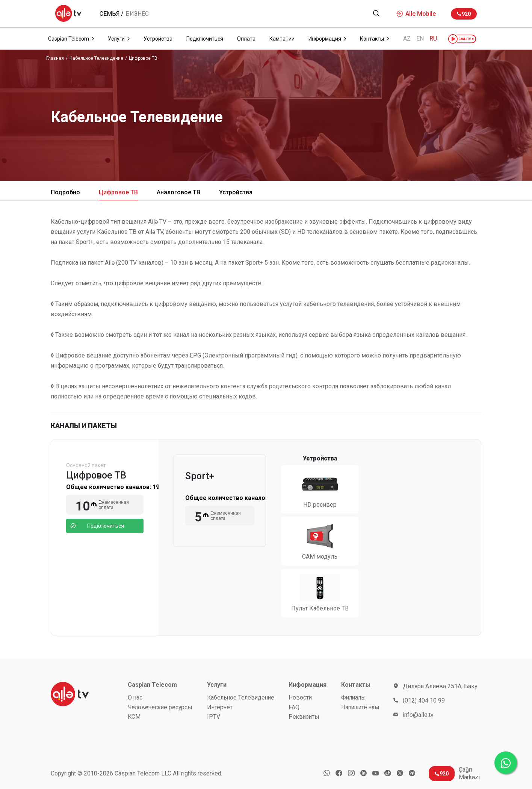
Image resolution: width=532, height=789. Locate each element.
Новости (302, 697)
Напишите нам (360, 707)
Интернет (220, 707)
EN (420, 39)
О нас (135, 697)
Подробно (65, 192)
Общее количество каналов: (118, 487)
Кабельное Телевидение (96, 58)
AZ (407, 39)
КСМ (134, 717)
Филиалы (353, 697)
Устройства (236, 192)
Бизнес (137, 14)
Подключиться (97, 526)
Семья (110, 14)
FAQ (295, 707)
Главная (55, 58)
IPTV (214, 717)
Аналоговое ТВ (178, 192)
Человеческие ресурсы (161, 707)
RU (433, 39)
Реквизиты (306, 717)
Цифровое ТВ (143, 58)
